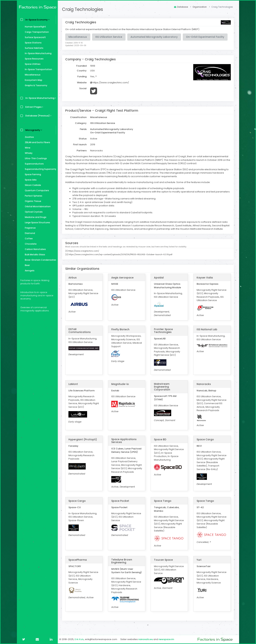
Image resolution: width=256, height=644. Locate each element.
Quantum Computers (36, 190)
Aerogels (29, 271)
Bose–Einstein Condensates (40, 260)
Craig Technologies (84, 9)
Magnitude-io (121, 384)
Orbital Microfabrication (37, 206)
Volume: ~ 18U (81, 209)
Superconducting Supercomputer (40, 169)
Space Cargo (205, 439)
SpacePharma (79, 563)
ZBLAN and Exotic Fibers (37, 142)
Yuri (199, 563)
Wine (27, 148)
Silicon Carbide (32, 185)
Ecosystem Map (33, 80)
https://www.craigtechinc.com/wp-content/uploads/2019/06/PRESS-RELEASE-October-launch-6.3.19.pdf (122, 254)
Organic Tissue (32, 201)
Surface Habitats (33, 48)
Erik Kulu (80, 639)
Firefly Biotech (121, 329)
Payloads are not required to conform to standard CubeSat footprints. (114, 213)
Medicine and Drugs (35, 217)
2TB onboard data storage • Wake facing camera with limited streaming (115, 199)
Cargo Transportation (36, 32)
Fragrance (29, 228)
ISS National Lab (207, 329)
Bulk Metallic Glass (34, 255)
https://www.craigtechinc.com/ (111, 83)
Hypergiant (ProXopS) (84, 439)
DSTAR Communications (81, 331)
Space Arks (30, 180)
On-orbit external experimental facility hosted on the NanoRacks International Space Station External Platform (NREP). (134, 29)
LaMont (74, 384)
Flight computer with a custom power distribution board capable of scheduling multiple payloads (129, 188)
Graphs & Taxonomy (35, 85)
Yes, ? (94, 76)
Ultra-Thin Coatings (35, 158)
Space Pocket (121, 504)
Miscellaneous (32, 75)
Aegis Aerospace (123, 278)
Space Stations (32, 43)
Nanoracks (204, 384)
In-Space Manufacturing (37, 53)
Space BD (161, 439)
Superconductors (33, 164)
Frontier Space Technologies (164, 331)
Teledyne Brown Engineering (122, 564)
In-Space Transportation (38, 69)
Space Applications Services (125, 441)
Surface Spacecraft (34, 37)
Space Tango (163, 504)
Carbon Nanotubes (34, 249)
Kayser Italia (205, 278)
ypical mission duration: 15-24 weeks (96, 216)
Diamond (29, 233)
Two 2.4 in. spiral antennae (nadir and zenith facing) (103, 202)
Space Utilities (32, 64)
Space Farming (32, 174)
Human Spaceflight (35, 27)
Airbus (74, 278)
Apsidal (159, 278)
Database (181, 7)
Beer (26, 265)
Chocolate (30, 244)
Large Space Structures (37, 222)
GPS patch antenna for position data (94, 206)
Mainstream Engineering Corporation (163, 387)
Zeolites (29, 137)
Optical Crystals (33, 212)
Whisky (28, 153)
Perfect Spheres (33, 196)
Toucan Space (164, 563)
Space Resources (33, 59)
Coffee (28, 238)
